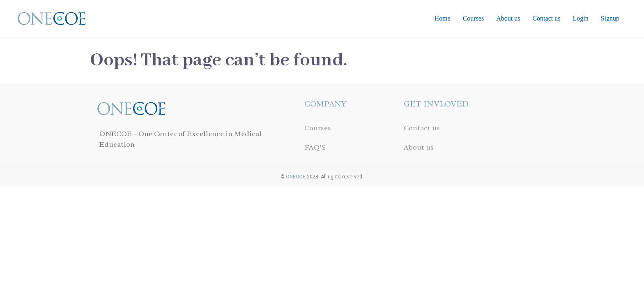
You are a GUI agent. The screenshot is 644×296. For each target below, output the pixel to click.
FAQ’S (315, 147)
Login (580, 18)
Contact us (546, 18)
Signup (610, 18)
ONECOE (296, 177)
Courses (474, 18)
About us (508, 18)
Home (443, 18)
